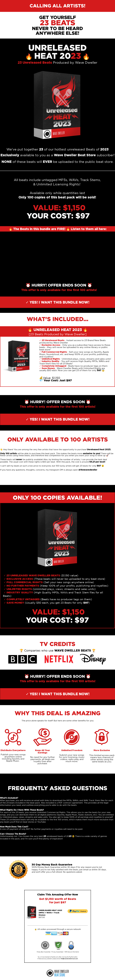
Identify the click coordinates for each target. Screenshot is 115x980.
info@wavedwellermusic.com (69, 959)
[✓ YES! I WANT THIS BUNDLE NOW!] (57, 302)
